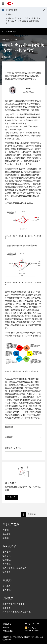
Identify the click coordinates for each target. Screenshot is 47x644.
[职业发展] (23, 534)
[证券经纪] (23, 560)
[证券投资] (23, 572)
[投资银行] (23, 552)
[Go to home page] (10, 4)
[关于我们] (23, 530)
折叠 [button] (16, 10)
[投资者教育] (23, 590)
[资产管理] (23, 564)
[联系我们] (23, 538)
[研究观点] (23, 586)
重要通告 (27, 21)
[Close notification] (44, 10)
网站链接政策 (8, 631)
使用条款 (6, 627)
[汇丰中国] (23, 608)
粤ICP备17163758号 (32, 624)
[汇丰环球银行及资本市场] (23, 604)
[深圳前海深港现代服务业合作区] (23, 612)
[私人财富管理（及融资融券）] (23, 568)
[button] (23, 427)
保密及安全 (7, 624)
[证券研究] (23, 556)
